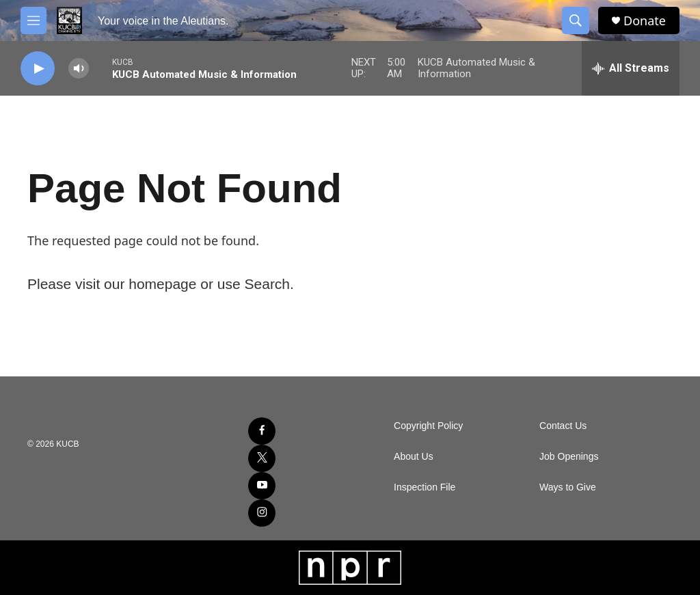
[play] (38, 69)
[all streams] (631, 68)
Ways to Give (568, 487)
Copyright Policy (428, 426)
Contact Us (563, 426)
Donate (645, 21)
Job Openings (569, 457)
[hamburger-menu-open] (33, 20)
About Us (414, 457)
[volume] (79, 69)
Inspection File (425, 487)
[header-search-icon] (576, 20)
